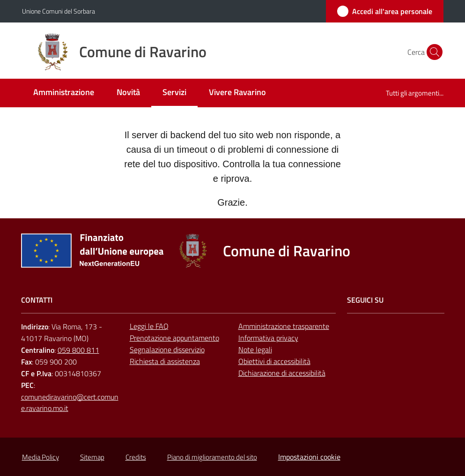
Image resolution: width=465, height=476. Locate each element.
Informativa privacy (268, 338)
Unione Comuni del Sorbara (59, 11)
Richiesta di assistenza (165, 361)
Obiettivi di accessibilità (274, 361)
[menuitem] (64, 93)
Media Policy (41, 457)
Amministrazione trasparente (284, 326)
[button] (432, 52)
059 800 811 (78, 350)
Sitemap (92, 457)
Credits (136, 457)
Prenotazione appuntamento (174, 338)
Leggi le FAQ (149, 326)
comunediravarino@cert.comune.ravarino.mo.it (70, 403)
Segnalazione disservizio (167, 350)
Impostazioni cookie (309, 457)
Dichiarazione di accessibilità (282, 373)
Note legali (255, 350)
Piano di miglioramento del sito (212, 457)
